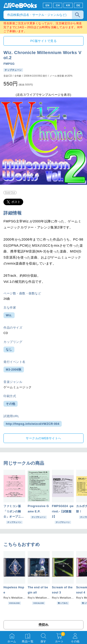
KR (68, 5)
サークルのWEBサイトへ (43, 438)
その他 (11, 404)
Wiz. (9, 315)
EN (47, 5)
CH (58, 5)
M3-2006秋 (14, 370)
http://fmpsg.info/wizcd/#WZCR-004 (33, 424)
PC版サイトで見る (43, 41)
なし (9, 349)
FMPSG (9, 64)
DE (79, 5)
